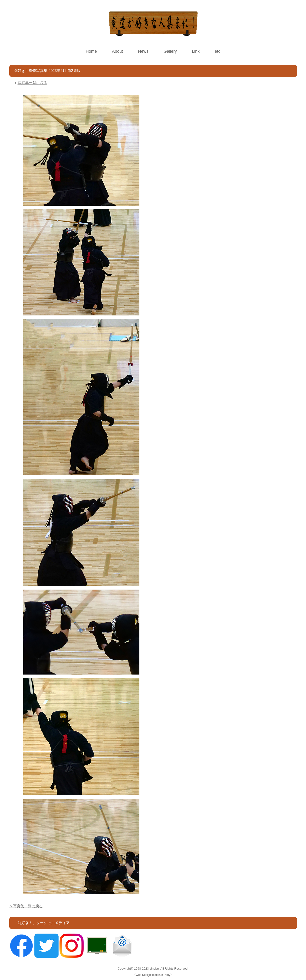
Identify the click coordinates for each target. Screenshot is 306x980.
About (117, 51)
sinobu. (155, 969)
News (143, 51)
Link (196, 51)
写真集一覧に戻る (33, 83)
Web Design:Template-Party (153, 975)
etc (217, 51)
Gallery (170, 51)
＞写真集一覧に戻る (26, 906)
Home (91, 51)
